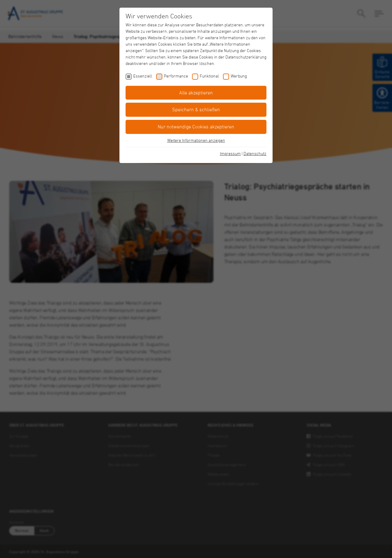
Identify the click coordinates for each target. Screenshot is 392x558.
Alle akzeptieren (196, 93)
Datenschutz (255, 153)
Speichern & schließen (196, 109)
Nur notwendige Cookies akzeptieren (196, 127)
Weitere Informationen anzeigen (196, 140)
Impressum (230, 153)
